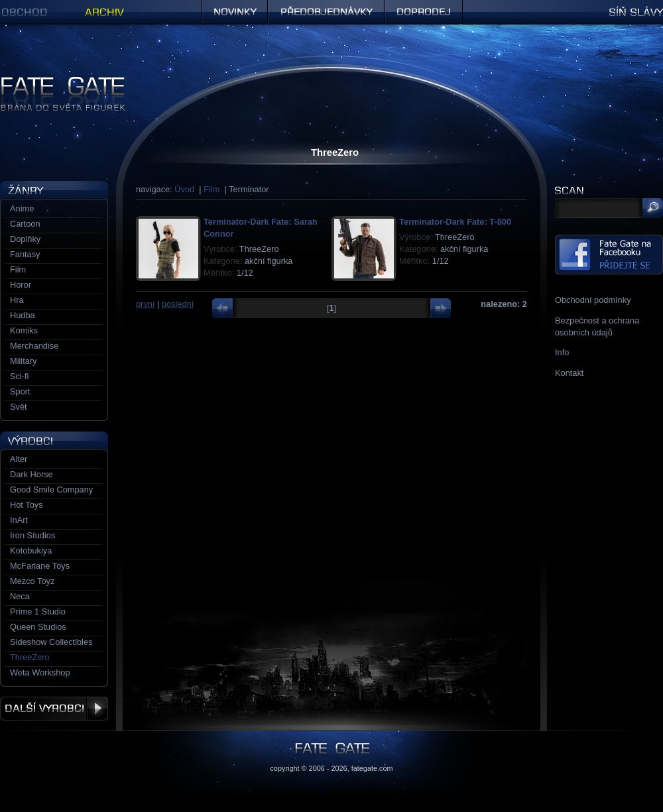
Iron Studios (32, 535)
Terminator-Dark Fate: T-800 (455, 222)
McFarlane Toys (40, 566)
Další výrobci (54, 709)
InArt (19, 520)
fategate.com (372, 768)
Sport (20, 391)
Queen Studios (38, 627)
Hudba (23, 315)
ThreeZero (30, 657)
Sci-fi (19, 376)
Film (211, 189)
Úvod (184, 189)
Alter (19, 459)
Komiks (24, 330)
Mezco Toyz (32, 581)
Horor (21, 285)
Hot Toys (27, 505)
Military (24, 361)
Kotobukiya (31, 551)
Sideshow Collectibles (51, 642)
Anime (22, 208)
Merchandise (34, 346)
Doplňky (25, 239)
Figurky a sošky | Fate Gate (52, 81)
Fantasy (25, 254)
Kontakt (569, 373)
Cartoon (25, 224)
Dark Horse (31, 474)
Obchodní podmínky (593, 300)
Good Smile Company (51, 490)
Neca (20, 596)
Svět (19, 407)
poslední (178, 304)
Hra (17, 300)
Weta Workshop (40, 672)
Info (562, 352)
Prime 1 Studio (38, 611)
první (145, 304)
